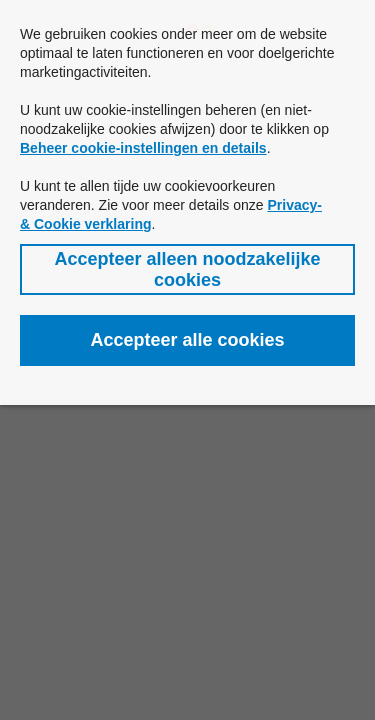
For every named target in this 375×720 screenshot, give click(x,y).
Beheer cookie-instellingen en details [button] (143, 148)
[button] (187, 269)
